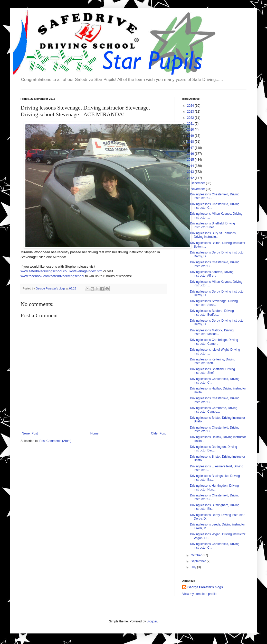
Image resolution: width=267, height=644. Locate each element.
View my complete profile (199, 594)
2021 (191, 124)
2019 (191, 136)
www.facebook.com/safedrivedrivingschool (52, 276)
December (198, 183)
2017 (191, 148)
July (194, 567)
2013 (191, 172)
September (199, 561)
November (198, 189)
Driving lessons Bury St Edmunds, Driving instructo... (213, 235)
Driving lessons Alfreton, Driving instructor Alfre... (212, 274)
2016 (191, 154)
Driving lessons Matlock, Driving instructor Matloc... (212, 332)
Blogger (152, 621)
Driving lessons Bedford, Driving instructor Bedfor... (212, 313)
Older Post (158, 433)
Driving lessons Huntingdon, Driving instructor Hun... (214, 487)
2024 (191, 106)
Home (94, 433)
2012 (191, 178)
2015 (191, 160)
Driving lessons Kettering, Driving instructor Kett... (213, 361)
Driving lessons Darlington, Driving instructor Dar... (213, 449)
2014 (191, 166)
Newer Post (30, 433)
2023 (191, 112)
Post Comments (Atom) (55, 441)
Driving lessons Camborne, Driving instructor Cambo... (214, 410)
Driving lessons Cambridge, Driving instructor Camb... (214, 342)
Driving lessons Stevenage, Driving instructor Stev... (214, 303)
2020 (191, 130)
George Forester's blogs (205, 587)
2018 (191, 142)
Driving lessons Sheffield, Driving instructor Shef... (212, 225)
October (197, 555)
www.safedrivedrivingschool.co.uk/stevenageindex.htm (61, 271)
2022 (191, 118)
